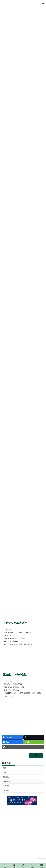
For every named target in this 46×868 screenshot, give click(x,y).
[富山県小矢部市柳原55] (23, 712)
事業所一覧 (7, 781)
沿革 (5, 772)
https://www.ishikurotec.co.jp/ (20, 644)
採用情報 (6, 790)
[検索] (36, 755)
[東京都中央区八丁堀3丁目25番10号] (23, 660)
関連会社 (6, 777)
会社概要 (6, 763)
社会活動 (6, 786)
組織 (5, 768)
